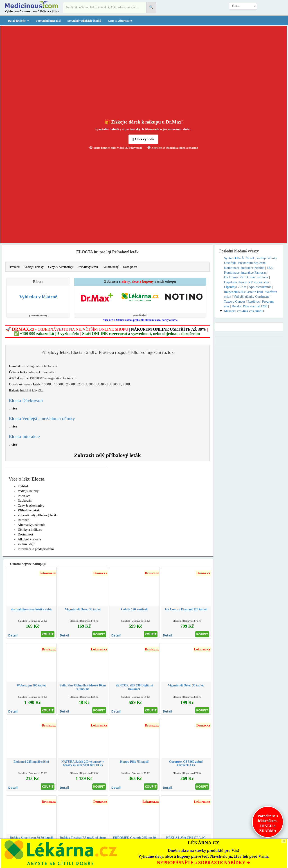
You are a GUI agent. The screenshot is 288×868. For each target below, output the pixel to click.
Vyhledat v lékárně (38, 297)
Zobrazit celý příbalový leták (107, 455)
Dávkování (25, 501)
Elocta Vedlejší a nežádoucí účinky (42, 418)
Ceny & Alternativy (120, 21)
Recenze (24, 520)
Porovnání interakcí (48, 21)
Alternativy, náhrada (31, 525)
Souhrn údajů (111, 267)
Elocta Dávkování (26, 400)
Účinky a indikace (30, 530)
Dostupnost (130, 267)
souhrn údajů (27, 544)
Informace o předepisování (36, 549)
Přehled (15, 267)
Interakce (24, 496)
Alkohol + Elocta (29, 539)
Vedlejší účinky (34, 267)
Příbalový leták (88, 267)
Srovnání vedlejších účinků (84, 21)
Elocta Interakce (24, 436)
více (14, 408)
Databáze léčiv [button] (18, 21)
